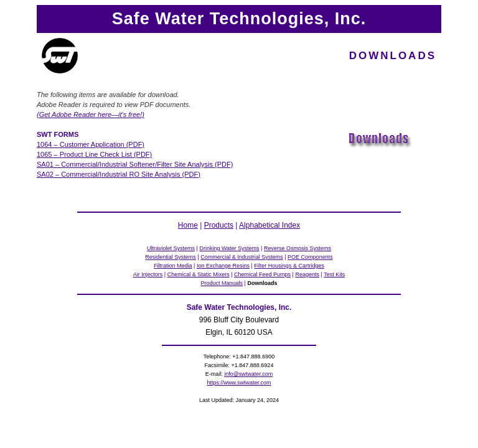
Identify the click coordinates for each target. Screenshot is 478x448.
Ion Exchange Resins (223, 266)
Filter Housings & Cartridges (289, 266)
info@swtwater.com (248, 374)
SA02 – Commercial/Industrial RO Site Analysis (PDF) (119, 174)
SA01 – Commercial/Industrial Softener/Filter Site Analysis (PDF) (135, 164)
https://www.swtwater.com (239, 383)
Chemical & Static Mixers (199, 274)
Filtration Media (173, 266)
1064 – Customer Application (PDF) (91, 144)
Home (188, 225)
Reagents (307, 274)
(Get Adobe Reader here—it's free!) (91, 114)
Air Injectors (148, 274)
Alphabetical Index (269, 225)
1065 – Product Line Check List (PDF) (94, 154)
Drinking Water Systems (229, 248)
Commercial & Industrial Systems (242, 257)
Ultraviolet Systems (171, 248)
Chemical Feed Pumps (262, 274)
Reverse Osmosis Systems (298, 248)
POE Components (310, 257)
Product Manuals (222, 283)
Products (219, 225)
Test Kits (334, 274)
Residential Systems (171, 257)
